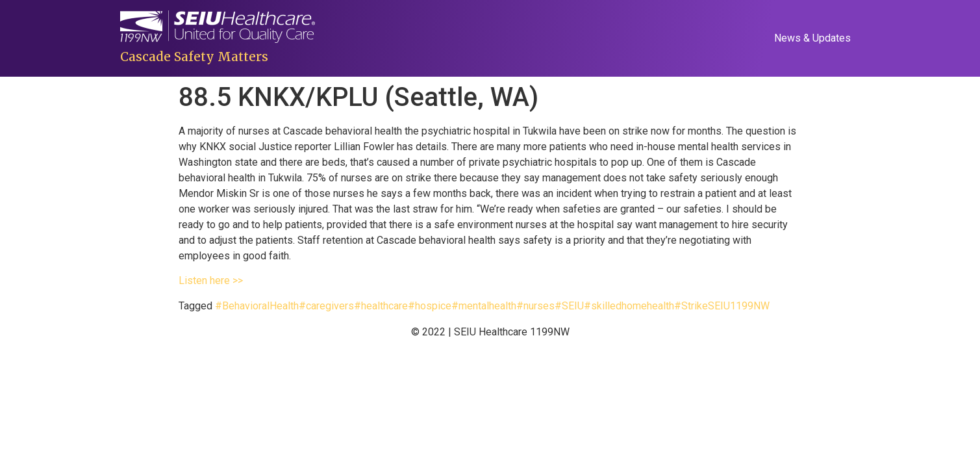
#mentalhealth (484, 306)
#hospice (430, 306)
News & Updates (812, 38)
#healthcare (381, 306)
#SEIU (569, 306)
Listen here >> (211, 280)
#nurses (535, 306)
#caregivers (326, 306)
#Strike (691, 306)
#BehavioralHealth (257, 306)
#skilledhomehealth (629, 306)
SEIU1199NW (739, 306)
